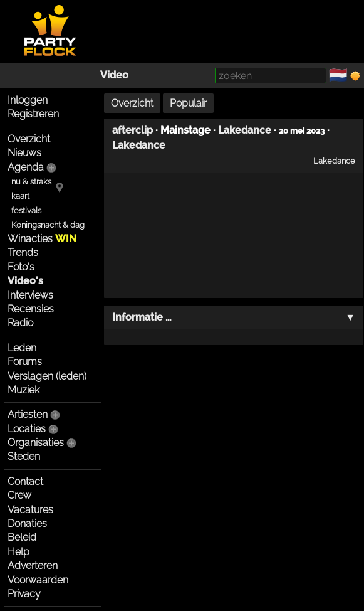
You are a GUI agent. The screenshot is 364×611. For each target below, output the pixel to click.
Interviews (30, 295)
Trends (23, 252)
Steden (24, 456)
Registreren (33, 114)
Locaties (27, 429)
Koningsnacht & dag (48, 225)
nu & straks (31, 182)
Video (114, 75)
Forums (25, 362)
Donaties (27, 523)
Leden (22, 348)
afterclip (133, 130)
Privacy (24, 594)
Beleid (22, 537)
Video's (25, 281)
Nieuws (24, 153)
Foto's (21, 267)
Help (18, 552)
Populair (188, 103)
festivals (26, 210)
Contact (25, 481)
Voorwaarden (38, 580)
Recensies (31, 309)
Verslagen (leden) (47, 376)
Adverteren (33, 566)
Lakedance (245, 130)
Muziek (23, 390)
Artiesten (28, 414)
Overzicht (29, 139)
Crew (19, 495)
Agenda (26, 167)
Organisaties (36, 443)
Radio (20, 323)
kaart (20, 196)
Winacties (42, 239)
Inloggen (28, 100)
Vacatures (30, 510)
